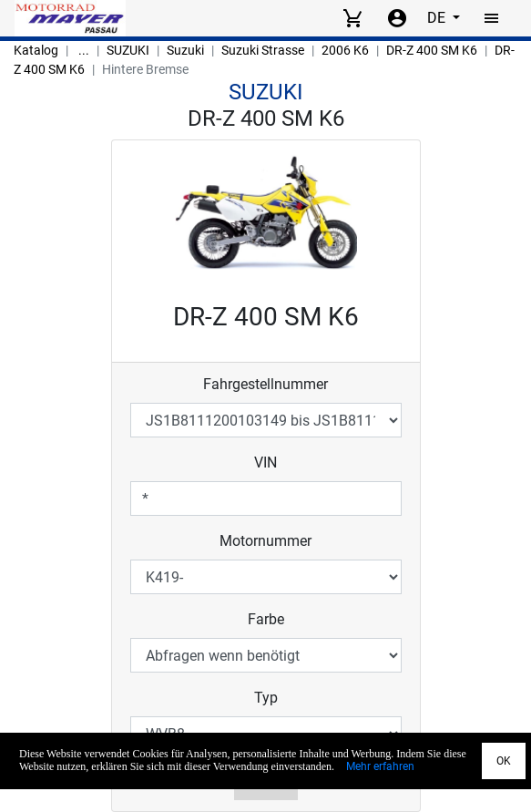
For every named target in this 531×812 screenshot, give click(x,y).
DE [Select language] (438, 18)
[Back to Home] (70, 18)
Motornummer (265, 541)
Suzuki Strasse (263, 50)
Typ (266, 698)
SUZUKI (128, 50)
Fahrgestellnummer (265, 384)
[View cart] (352, 18)
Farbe (266, 619)
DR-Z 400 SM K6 (432, 50)
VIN (265, 463)
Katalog (36, 50)
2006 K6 (345, 50)
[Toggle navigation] (492, 18)
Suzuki (185, 50)
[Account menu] (397, 18)
